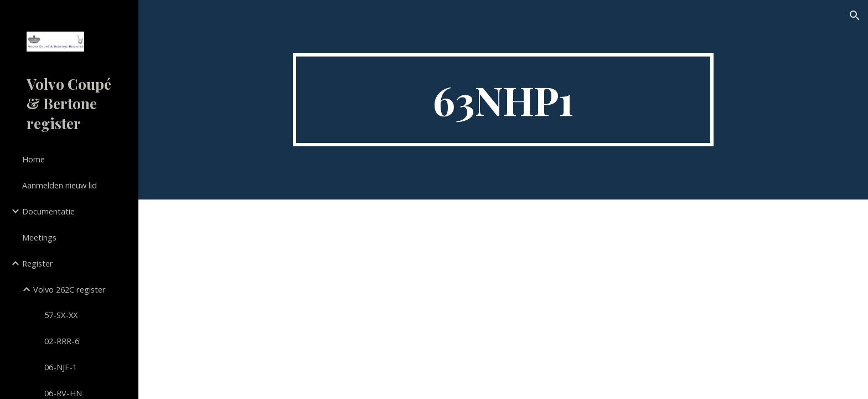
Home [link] (33, 159)
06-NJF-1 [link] (61, 367)
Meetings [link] (39, 237)
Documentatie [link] (48, 211)
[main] (503, 100)
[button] (855, 16)
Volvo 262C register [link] (69, 289)
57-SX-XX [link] (61, 315)
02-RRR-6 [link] (62, 341)
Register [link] (38, 263)
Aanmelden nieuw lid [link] (60, 185)
